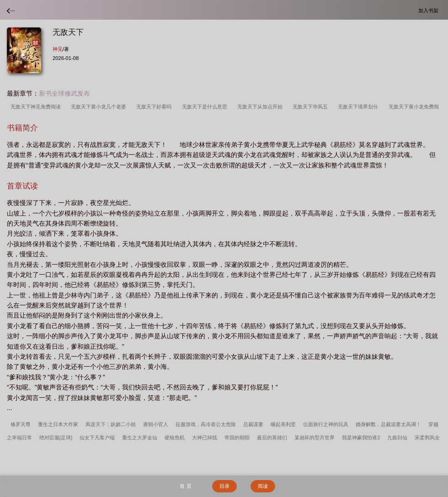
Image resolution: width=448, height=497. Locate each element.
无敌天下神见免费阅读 (37, 107)
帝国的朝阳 (237, 438)
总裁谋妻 (253, 424)
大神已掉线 (205, 438)
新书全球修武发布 (64, 93)
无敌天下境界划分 (359, 107)
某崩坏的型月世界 (315, 438)
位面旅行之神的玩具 (326, 424)
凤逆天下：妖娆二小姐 (111, 424)
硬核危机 (175, 438)
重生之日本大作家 (58, 424)
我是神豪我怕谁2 (361, 438)
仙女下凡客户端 (97, 438)
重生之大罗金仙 (140, 438)
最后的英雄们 (272, 438)
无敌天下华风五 (312, 107)
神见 (58, 49)
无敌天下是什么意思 (206, 107)
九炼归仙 (397, 438)
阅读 (263, 486)
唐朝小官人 (156, 424)
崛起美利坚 (283, 424)
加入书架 (430, 10)
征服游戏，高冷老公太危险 (206, 424)
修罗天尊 (21, 424)
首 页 (185, 486)
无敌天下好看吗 (155, 107)
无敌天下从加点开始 (261, 107)
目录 (224, 486)
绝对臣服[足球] (56, 438)
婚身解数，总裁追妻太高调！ (388, 424)
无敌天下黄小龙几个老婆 (100, 107)
